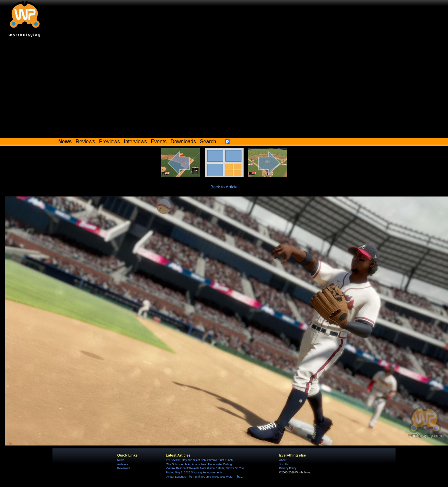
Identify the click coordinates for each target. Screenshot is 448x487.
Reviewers (124, 468)
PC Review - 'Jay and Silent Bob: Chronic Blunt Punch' (200, 460)
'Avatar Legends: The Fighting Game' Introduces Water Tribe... (204, 477)
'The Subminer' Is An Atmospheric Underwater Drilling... (200, 464)
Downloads (183, 142)
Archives (123, 464)
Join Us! (284, 464)
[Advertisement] (224, 89)
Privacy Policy (288, 468)
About (283, 460)
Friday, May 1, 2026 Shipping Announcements (194, 472)
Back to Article (224, 187)
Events (159, 142)
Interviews (135, 142)
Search (208, 142)
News (121, 460)
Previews (109, 142)
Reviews (86, 142)
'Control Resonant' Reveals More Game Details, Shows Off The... (206, 468)
